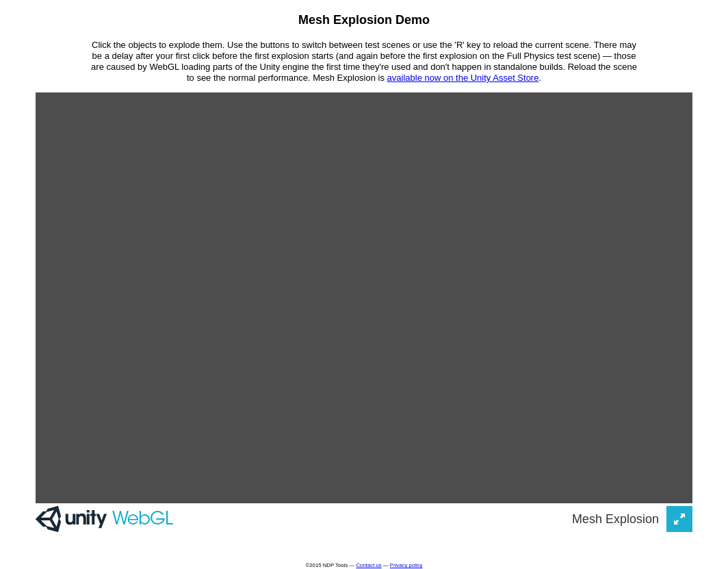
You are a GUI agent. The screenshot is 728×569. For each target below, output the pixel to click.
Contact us (368, 565)
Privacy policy (406, 565)
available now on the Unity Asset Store (463, 78)
